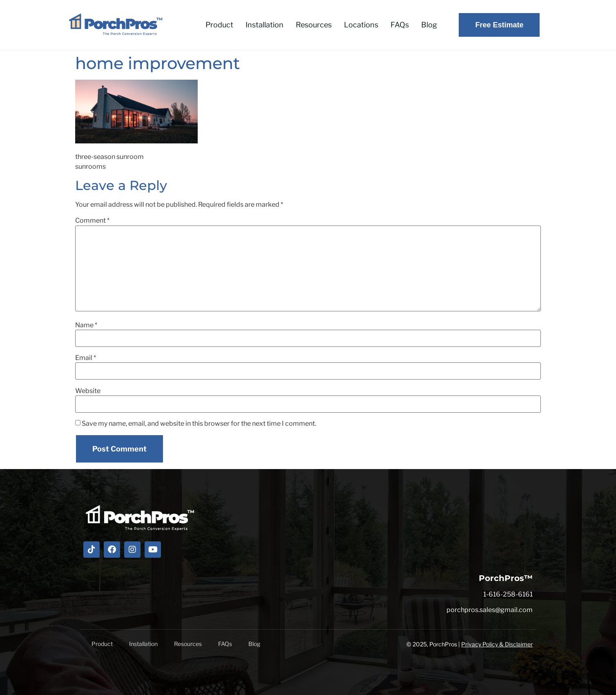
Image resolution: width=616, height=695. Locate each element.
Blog (429, 25)
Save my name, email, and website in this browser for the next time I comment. (199, 424)
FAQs (400, 25)
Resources (314, 25)
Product (219, 25)
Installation (264, 25)
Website (88, 391)
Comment (92, 221)
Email (86, 358)
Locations (361, 25)
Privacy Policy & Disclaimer (497, 644)
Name (86, 325)
